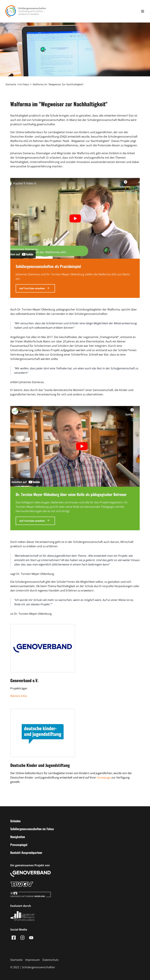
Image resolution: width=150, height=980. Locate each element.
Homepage (104, 778)
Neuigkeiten (18, 837)
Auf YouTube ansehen (32, 288)
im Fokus (24, 84)
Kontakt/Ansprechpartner (26, 853)
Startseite (11, 84)
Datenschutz (51, 960)
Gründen (15, 821)
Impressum (33, 960)
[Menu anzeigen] (143, 11)
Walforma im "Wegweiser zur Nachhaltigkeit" (58, 84)
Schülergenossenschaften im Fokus (32, 829)
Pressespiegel (19, 845)
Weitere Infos (19, 696)
